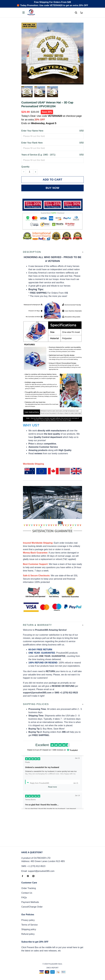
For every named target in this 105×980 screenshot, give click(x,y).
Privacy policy (28, 920)
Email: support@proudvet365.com (38, 871)
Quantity (25, 167)
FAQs (24, 898)
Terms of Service (29, 925)
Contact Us (27, 893)
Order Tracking (29, 888)
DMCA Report (52, 968)
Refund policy (28, 934)
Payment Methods (30, 902)
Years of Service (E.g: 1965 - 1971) (38, 155)
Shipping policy (29, 929)
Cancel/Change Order (32, 907)
